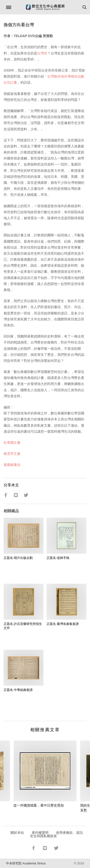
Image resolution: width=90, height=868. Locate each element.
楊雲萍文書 (12, 454)
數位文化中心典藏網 (45, 7)
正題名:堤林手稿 (58, 558)
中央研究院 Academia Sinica (26, 863)
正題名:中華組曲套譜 (18, 690)
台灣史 (42, 53)
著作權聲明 (40, 833)
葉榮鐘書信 (12, 465)
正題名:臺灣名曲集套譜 (63, 624)
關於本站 (17, 833)
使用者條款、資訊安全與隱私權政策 (57, 834)
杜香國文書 (12, 443)
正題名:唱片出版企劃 (18, 558)
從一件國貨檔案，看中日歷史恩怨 (39, 805)
